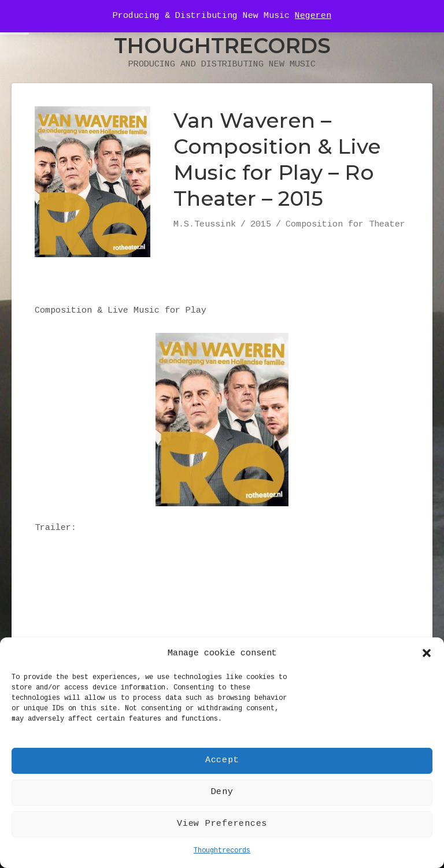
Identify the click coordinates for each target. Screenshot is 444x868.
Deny (222, 792)
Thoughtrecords (222, 851)
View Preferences (222, 824)
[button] (427, 653)
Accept (222, 760)
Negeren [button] (313, 16)
